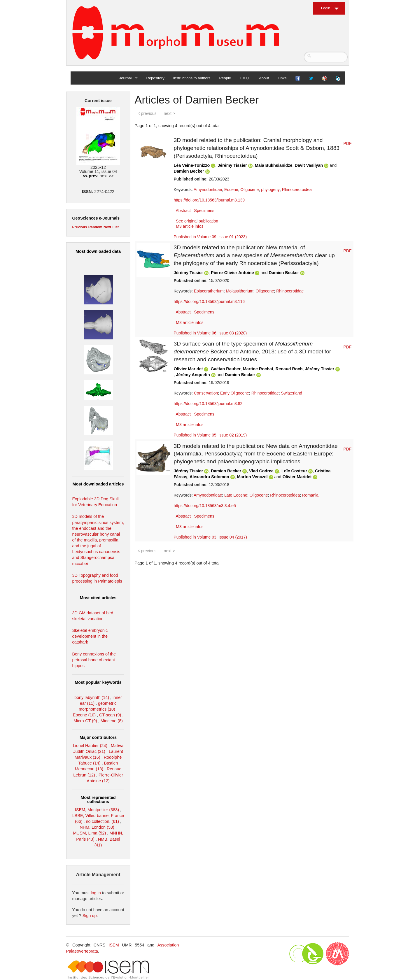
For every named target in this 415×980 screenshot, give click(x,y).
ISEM (114, 945)
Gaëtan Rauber (225, 369)
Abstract (183, 211)
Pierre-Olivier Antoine (232, 273)
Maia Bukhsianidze (274, 165)
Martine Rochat (258, 369)
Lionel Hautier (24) (90, 746)
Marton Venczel (252, 477)
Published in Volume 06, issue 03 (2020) (210, 333)
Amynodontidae (208, 190)
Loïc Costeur (294, 471)
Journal (126, 78)
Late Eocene (236, 495)
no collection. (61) (103, 821)
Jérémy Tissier (232, 165)
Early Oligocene (235, 393)
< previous (147, 113)
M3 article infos (190, 226)
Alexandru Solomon (209, 477)
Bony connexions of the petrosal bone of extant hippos (94, 660)
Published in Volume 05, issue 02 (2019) (210, 435)
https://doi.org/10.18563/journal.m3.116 (209, 301)
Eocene (231, 190)
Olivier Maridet (188, 369)
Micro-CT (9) (85, 721)
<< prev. (90, 176)
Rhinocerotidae (290, 291)
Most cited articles (98, 598)
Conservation (206, 393)
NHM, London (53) (97, 827)
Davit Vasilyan (309, 165)
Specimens (204, 211)
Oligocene (249, 190)
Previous (80, 227)
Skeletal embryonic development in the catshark (90, 636)
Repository (155, 78)
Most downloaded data (98, 251)
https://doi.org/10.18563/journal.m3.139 (209, 200)
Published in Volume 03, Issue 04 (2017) (210, 537)
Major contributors (98, 737)
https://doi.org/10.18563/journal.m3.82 (208, 404)
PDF (348, 143)
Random (95, 227)
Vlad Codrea (261, 471)
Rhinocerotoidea (297, 190)
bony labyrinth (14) (92, 697)
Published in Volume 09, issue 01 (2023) (210, 237)
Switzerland (292, 393)
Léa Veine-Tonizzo (192, 165)
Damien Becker (189, 171)
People (225, 78)
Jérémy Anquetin (193, 375)
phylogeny (270, 190)
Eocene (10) (84, 715)
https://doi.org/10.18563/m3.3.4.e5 (205, 506)
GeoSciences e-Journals (96, 218)
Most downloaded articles (98, 484)
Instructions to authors (192, 78)
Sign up (90, 916)
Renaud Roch (289, 369)
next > (169, 113)
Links (282, 78)
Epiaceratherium (209, 291)
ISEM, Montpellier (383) (97, 810)
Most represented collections (98, 800)
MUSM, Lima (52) (90, 833)
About (264, 78)
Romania (310, 495)
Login (326, 8)
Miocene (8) (112, 721)
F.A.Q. (245, 78)
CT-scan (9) (110, 715)
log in (96, 893)
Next (107, 227)
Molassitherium (239, 291)
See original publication (197, 221)
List (116, 227)
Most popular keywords (98, 682)
